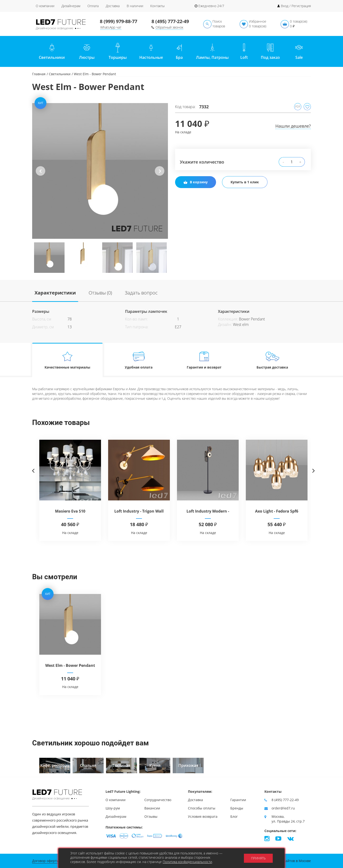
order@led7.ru (283, 808)
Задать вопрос (141, 293)
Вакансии (152, 808)
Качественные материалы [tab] (67, 360)
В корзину (196, 182)
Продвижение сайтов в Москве (285, 861)
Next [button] (159, 175)
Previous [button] (40, 175)
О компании (45, 6)
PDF (298, 107)
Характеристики (55, 293)
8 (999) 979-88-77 (119, 21)
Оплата (93, 6)
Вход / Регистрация (296, 6)
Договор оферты (46, 861)
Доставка (113, 6)
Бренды (237, 808)
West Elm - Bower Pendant (70, 665)
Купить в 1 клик (245, 182)
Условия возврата (203, 816)
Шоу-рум (113, 808)
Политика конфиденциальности (187, 862)
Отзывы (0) (100, 293)
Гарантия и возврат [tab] (204, 360)
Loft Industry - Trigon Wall (139, 511)
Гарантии (238, 800)
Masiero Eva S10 (70, 511)
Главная (39, 74)
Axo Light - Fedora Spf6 (277, 511)
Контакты (157, 6)
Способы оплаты (202, 808)
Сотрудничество (158, 800)
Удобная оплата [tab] (139, 360)
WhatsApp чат (111, 27)
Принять (258, 858)
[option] (100, 171)
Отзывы (151, 816)
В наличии (135, 6)
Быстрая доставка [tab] (272, 360)
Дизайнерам (71, 6)
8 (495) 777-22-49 (170, 21)
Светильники (60, 74)
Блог (234, 816)
